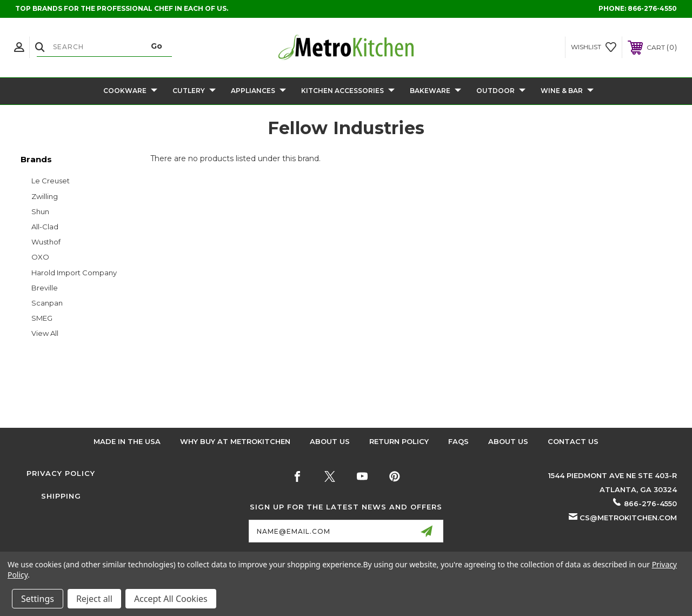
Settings (38, 599)
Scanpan (47, 303)
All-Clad (45, 227)
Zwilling (45, 196)
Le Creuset (51, 181)
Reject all (94, 599)
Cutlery (194, 91)
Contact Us (573, 441)
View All (45, 333)
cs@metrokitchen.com (628, 518)
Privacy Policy (61, 473)
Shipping (61, 496)
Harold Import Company (74, 273)
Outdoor (501, 91)
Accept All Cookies (171, 599)
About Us (330, 441)
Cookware (130, 91)
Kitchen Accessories (348, 91)
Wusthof (46, 242)
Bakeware (435, 91)
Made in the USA (127, 441)
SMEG (42, 318)
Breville (45, 288)
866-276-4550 (652, 8)
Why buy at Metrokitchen (235, 441)
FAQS (458, 441)
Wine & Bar (567, 91)
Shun (40, 211)
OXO (40, 257)
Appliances (258, 91)
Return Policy (399, 441)
